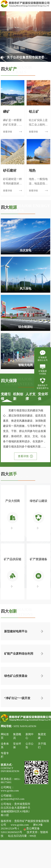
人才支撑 (31, 396)
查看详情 (25, 456)
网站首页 (5, 736)
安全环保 (43, 396)
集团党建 (42, 736)
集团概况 (17, 736)
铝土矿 (34, 112)
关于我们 (42, 746)
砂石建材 (10, 170)
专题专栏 (5, 755)
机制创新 (18, 396)
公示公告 (30, 746)
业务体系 (5, 746)
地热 (32, 170)
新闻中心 (30, 736)
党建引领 (6, 396)
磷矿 (6, 112)
